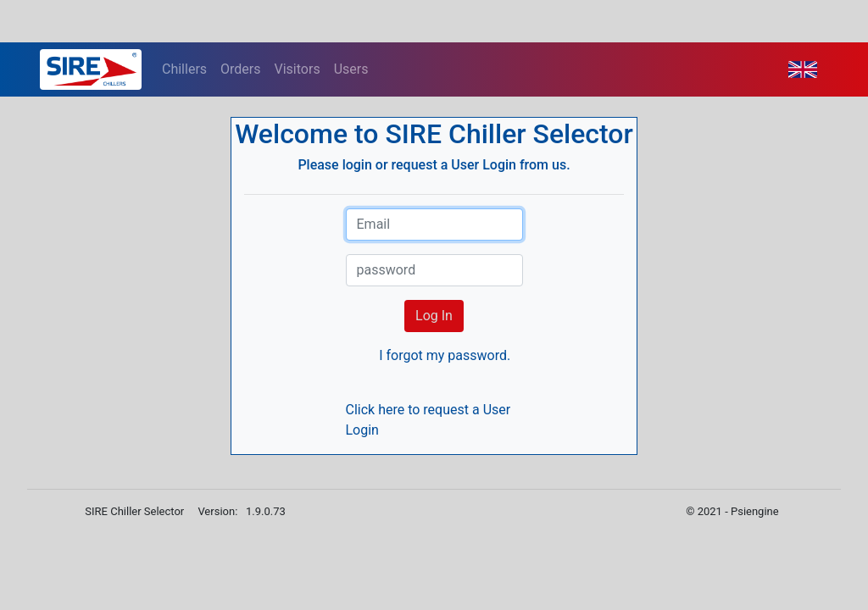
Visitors (298, 69)
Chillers (184, 69)
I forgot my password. (445, 355)
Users (351, 69)
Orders (240, 69)
